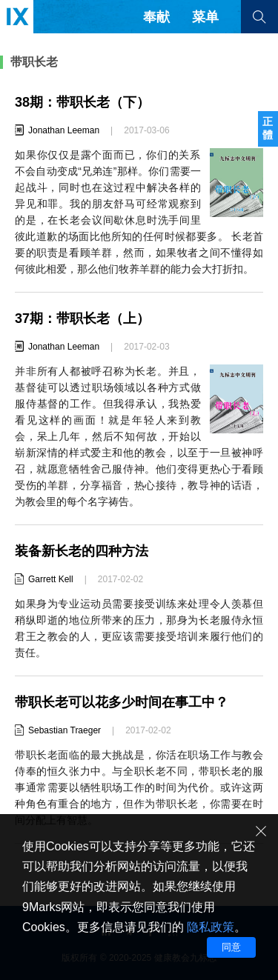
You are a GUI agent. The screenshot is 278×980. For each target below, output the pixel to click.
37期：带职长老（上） (82, 319)
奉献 (156, 17)
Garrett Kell (51, 579)
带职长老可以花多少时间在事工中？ (122, 702)
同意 (231, 947)
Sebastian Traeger (64, 730)
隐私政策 (211, 927)
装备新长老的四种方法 (82, 551)
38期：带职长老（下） (82, 102)
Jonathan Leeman (64, 130)
